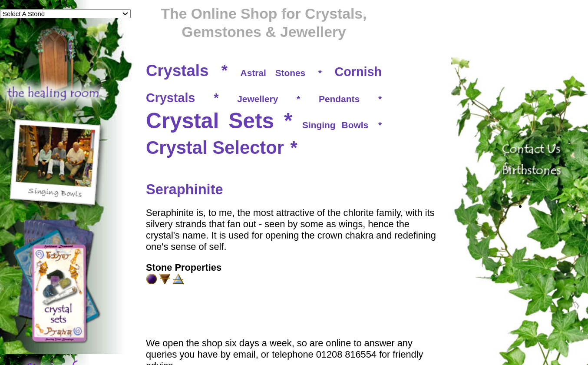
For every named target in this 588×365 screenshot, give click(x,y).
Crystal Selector (215, 148)
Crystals (177, 71)
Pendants (339, 99)
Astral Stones (273, 73)
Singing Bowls (335, 125)
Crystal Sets (210, 121)
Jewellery (258, 99)
